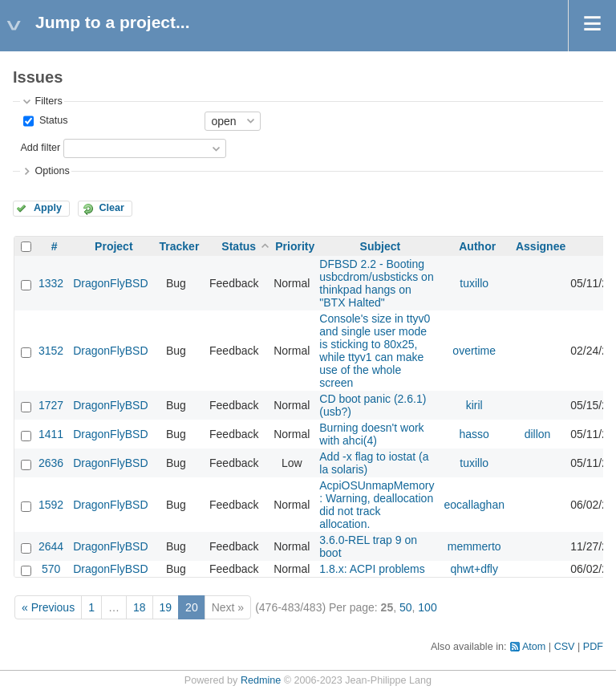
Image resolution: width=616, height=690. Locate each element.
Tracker (180, 246)
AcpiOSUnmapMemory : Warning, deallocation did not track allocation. (377, 505)
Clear (111, 208)
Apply (48, 208)
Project (113, 246)
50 (406, 607)
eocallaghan (474, 505)
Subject (381, 246)
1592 (51, 505)
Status (52, 120)
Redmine (261, 680)
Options (52, 171)
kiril (474, 405)
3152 (51, 351)
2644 (51, 546)
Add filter (40, 148)
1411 (51, 434)
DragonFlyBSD (110, 283)
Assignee (541, 246)
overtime (474, 351)
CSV (565, 647)
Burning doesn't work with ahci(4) (371, 434)
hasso (474, 434)
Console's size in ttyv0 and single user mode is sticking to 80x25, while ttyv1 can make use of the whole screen (375, 351)
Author (477, 246)
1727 (51, 405)
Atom (534, 647)
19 (166, 607)
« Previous (48, 607)
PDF (593, 647)
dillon (538, 434)
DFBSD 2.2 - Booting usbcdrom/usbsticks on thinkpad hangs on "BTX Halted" (376, 283)
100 (427, 607)
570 (51, 569)
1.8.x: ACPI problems (372, 569)
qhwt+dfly (474, 569)
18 (140, 607)
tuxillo (474, 283)
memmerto (474, 546)
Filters (48, 101)
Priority (295, 246)
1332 (51, 283)
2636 (51, 463)
